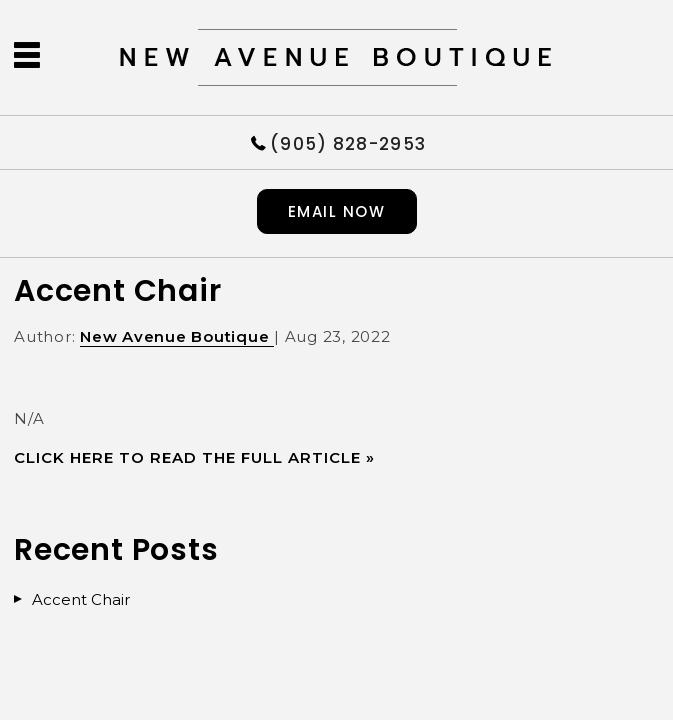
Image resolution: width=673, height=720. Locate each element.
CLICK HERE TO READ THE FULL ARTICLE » (194, 457)
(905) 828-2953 (348, 142)
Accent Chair (118, 291)
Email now (337, 211)
